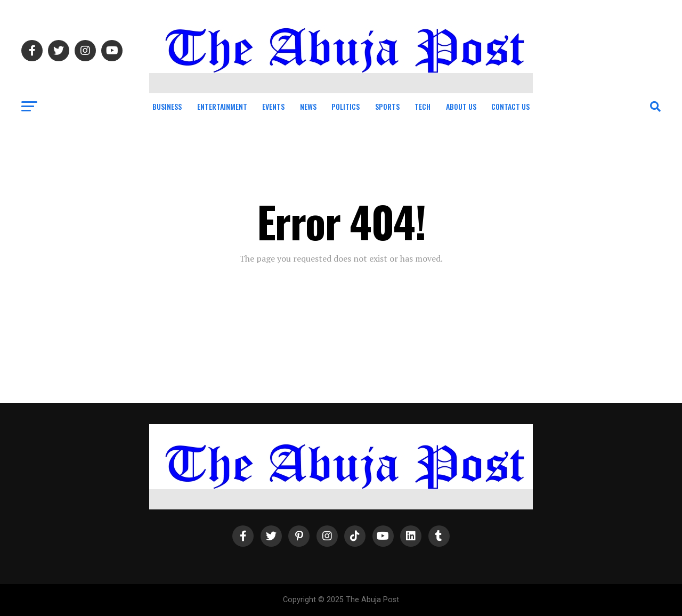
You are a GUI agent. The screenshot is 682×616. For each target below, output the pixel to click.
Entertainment (222, 106)
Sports (387, 106)
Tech (423, 106)
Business (167, 106)
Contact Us (510, 106)
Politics (346, 106)
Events (273, 106)
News (308, 106)
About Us (461, 106)
